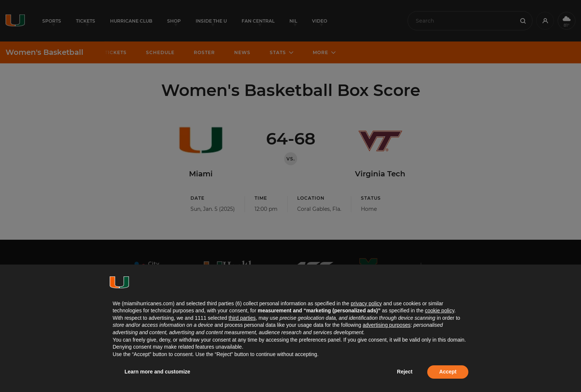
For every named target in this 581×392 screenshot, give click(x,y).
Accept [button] (448, 372)
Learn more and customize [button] (157, 372)
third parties (242, 318)
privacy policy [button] (366, 303)
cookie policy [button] (440, 310)
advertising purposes (387, 325)
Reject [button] (405, 372)
